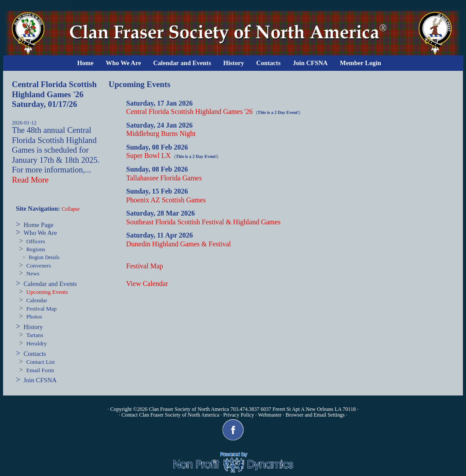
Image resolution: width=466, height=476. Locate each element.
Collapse (71, 209)
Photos (34, 317)
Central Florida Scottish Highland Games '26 (189, 112)
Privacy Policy (239, 415)
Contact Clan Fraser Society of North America (170, 415)
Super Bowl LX (148, 156)
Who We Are (124, 63)
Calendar (37, 300)
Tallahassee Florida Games (164, 178)
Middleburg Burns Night (161, 134)
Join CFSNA (310, 63)
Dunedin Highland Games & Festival (178, 244)
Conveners (39, 265)
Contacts (268, 63)
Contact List (41, 362)
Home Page (39, 225)
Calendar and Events (182, 63)
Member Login (360, 63)
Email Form (40, 370)
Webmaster (270, 415)
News (33, 273)
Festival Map (42, 309)
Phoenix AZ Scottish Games (166, 200)
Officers (36, 241)
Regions (36, 249)
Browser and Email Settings (315, 415)
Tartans (35, 335)
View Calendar (147, 284)
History (234, 63)
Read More (30, 180)
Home (85, 63)
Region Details (44, 258)
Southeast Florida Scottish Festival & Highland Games (203, 222)
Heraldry (37, 343)
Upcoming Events (47, 292)
